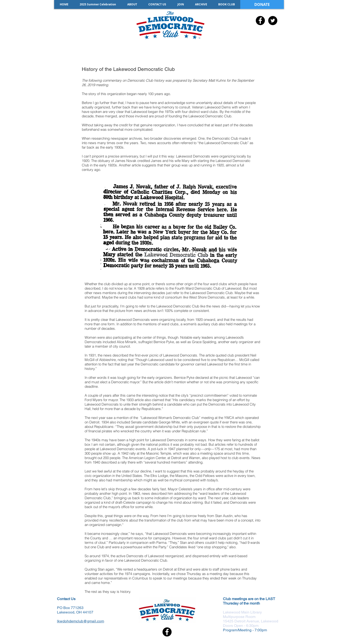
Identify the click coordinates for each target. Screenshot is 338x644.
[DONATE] (262, 4)
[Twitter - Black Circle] (273, 21)
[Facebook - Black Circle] (260, 21)
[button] (201, 4)
